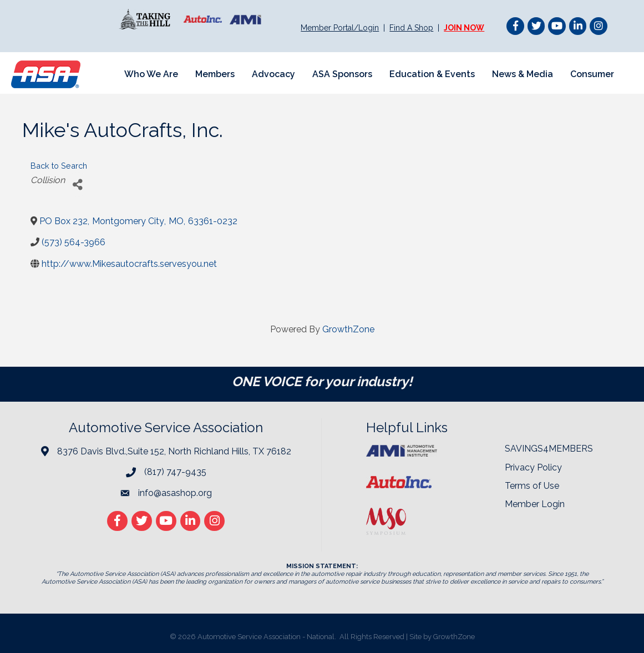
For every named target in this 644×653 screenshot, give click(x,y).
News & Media (522, 74)
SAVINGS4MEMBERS (549, 449)
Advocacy (273, 74)
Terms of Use (532, 486)
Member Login (535, 504)
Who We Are (151, 74)
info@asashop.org (175, 493)
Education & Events (432, 74)
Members (214, 74)
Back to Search (59, 166)
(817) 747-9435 (175, 472)
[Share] (77, 184)
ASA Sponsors (342, 74)
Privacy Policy (533, 467)
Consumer (592, 74)
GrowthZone (348, 329)
